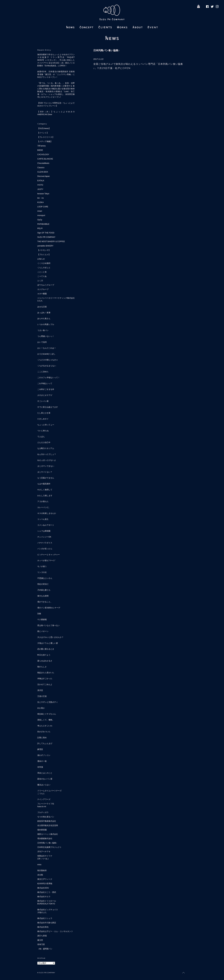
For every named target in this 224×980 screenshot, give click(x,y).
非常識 (40, 767)
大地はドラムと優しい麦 (48, 643)
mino (39, 865)
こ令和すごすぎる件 (46, 389)
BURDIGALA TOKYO (46, 904)
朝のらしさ (42, 667)
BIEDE (40, 150)
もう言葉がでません (46, 478)
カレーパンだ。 (44, 507)
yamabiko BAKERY (45, 246)
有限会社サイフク (45, 856)
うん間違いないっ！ (46, 336)
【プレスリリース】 (46, 137)
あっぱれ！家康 (44, 313)
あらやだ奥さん (44, 319)
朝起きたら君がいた (46, 673)
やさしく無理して (45, 490)
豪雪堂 (40, 749)
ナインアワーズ (44, 799)
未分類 (40, 875)
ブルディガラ (43, 812)
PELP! (40, 228)
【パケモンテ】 (44, 250)
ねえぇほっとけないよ (47, 460)
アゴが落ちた (43, 501)
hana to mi (42, 807)
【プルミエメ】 (44, 255)
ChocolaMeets (43, 163)
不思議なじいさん (45, 578)
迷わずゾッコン (44, 755)
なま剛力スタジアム (46, 448)
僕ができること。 (45, 602)
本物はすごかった (45, 679)
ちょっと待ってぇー (46, 425)
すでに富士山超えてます (48, 407)
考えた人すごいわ (45, 726)
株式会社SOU (43, 888)
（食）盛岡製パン (45, 949)
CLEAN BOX (43, 172)
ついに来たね (43, 431)
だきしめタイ (43, 419)
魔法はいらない (44, 785)
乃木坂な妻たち (44, 590)
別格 (39, 614)
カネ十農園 (42, 294)
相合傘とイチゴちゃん (47, 714)
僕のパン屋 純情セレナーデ (49, 608)
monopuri (41, 215)
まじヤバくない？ (45, 472)
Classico (41, 168)
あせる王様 (42, 307)
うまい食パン (43, 330)
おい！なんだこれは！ (47, 348)
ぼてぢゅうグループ (46, 285)
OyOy (40, 220)
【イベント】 (43, 133)
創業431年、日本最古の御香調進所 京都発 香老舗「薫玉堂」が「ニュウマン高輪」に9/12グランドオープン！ (56, 74)
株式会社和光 (43, 927)
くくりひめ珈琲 (44, 263)
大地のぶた (42, 912)
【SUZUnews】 (44, 128)
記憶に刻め (42, 738)
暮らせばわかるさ (45, 661)
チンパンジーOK (44, 537)
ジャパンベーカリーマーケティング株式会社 (56, 298)
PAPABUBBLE (43, 224)
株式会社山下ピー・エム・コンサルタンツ (55, 931)
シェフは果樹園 (44, 531)
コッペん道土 (43, 519)
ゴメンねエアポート (46, 525)
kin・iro (41, 198)
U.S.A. (40, 301)
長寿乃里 (41, 944)
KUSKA (41, 202)
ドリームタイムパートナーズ (49, 791)
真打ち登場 (42, 936)
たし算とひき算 (44, 413)
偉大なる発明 (43, 596)
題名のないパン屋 (45, 779)
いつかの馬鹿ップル (46, 324)
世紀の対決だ (43, 584)
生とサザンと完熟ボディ (48, 702)
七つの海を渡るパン (46, 817)
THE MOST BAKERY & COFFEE (51, 242)
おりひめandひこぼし (46, 354)
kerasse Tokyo (43, 194)
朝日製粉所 (42, 871)
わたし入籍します (45, 496)
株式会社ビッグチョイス (48, 910)
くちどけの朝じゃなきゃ (48, 360)
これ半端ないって (45, 383)
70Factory (41, 146)
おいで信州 (42, 342)
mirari (40, 211)
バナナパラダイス (45, 543)
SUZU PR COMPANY (46, 237)
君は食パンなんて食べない (49, 625)
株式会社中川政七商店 (47, 923)
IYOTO (40, 185)
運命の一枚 (42, 761)
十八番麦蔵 (42, 620)
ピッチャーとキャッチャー (49, 555)
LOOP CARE (43, 207)
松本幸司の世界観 (45, 884)
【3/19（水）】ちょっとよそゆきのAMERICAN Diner (56, 113)
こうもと (41, 793)
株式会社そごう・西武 (47, 892)
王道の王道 (42, 696)
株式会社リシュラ (45, 918)
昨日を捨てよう (44, 655)
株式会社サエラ (44, 897)
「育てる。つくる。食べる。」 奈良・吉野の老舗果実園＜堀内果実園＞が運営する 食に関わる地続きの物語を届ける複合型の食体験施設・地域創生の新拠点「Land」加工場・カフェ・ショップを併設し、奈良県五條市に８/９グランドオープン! (56, 90)
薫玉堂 (40, 940)
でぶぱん (41, 437)
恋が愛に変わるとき (46, 649)
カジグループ (43, 289)
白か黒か (41, 708)
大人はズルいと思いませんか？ (50, 637)
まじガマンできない (46, 466)
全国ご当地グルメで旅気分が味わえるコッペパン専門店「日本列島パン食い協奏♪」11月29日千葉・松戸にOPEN (138, 66)
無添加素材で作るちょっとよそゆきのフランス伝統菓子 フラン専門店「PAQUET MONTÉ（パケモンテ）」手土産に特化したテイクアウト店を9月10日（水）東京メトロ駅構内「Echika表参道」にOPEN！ (56, 60)
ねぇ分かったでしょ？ (47, 454)
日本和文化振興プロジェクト (49, 847)
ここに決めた (43, 372)
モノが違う (42, 566)
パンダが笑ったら (45, 549)
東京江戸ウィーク (45, 879)
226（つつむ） (44, 859)
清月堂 (40, 690)
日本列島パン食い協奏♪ (47, 843)
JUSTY (40, 189)
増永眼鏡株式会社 (45, 839)
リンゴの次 (42, 572)
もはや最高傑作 (44, 484)
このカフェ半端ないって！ (49, 378)
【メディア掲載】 (45, 141)
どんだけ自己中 (44, 442)
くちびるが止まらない (47, 366)
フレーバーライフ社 (46, 804)
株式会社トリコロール (47, 901)
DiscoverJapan (43, 176)
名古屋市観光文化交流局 (48, 825)
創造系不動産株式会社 (47, 821)
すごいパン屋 (43, 401)
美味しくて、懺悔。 (46, 720)
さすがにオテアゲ (45, 395)
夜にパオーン (43, 631)
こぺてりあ (42, 276)
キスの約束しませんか (47, 513)
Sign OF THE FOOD (46, 233)
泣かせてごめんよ (45, 684)
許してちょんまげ (45, 743)
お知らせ (41, 259)
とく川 (40, 281)
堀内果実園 (42, 830)
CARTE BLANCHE (45, 159)
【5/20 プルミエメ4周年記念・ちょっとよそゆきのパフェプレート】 (56, 104)
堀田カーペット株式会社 (48, 834)
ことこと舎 (42, 272)
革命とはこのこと (45, 773)
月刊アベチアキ (44, 852)
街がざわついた (44, 732)
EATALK (41, 181)
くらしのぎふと (44, 268)
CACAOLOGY (43, 155)
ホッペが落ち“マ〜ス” (46, 561)
